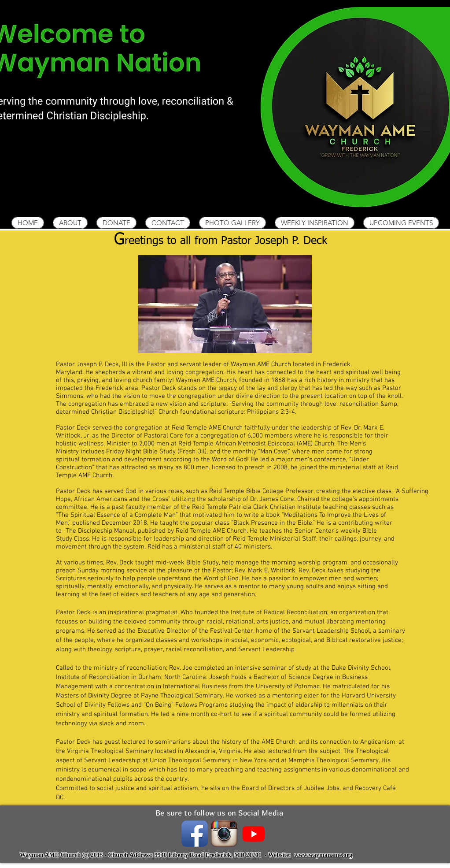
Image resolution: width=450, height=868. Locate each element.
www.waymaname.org (323, 855)
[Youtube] (254, 834)
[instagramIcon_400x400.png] (224, 834)
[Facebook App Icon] (195, 834)
